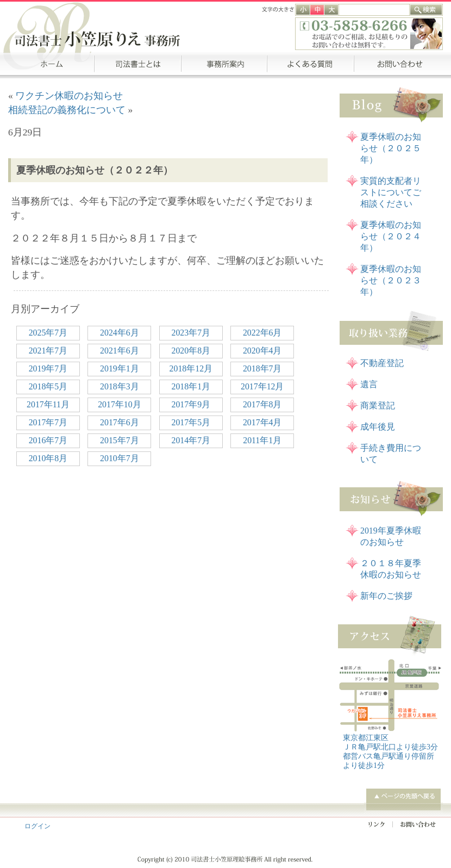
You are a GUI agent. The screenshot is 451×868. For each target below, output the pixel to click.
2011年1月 (262, 440)
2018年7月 (262, 368)
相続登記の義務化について (67, 110)
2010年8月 (48, 458)
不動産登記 (382, 363)
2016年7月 (48, 440)
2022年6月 (262, 333)
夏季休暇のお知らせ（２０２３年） (391, 280)
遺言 (369, 384)
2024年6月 (120, 333)
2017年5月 (191, 422)
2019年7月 (48, 368)
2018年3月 (120, 386)
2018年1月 (191, 386)
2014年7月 (191, 440)
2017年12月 (262, 386)
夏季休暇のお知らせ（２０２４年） (391, 236)
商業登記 (378, 405)
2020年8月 (191, 351)
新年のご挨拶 (386, 596)
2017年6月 (120, 422)
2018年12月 (191, 368)
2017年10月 (119, 404)
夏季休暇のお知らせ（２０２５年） (391, 148)
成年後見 (378, 427)
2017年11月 (48, 404)
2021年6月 (120, 351)
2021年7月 (48, 351)
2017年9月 (191, 404)
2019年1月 (120, 368)
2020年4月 (262, 351)
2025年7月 (48, 333)
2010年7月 (120, 458)
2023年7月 (191, 333)
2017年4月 (262, 422)
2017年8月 (262, 404)
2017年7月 (48, 422)
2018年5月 (48, 386)
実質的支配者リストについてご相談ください (391, 192)
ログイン (37, 826)
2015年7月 (120, 440)
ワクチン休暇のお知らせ (69, 96)
